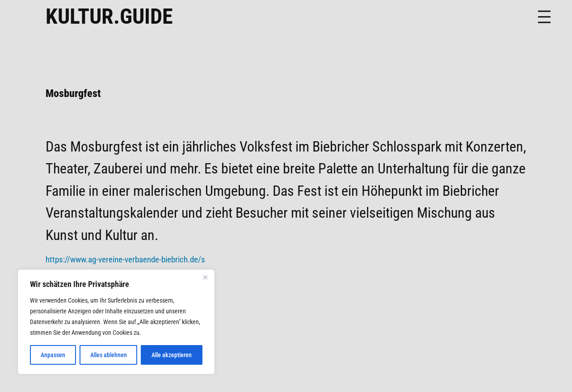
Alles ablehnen (109, 355)
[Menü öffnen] (544, 17)
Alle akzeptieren (172, 355)
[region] (116, 322)
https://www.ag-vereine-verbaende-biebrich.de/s (125, 259)
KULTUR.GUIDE (109, 16)
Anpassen (53, 355)
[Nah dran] (205, 277)
